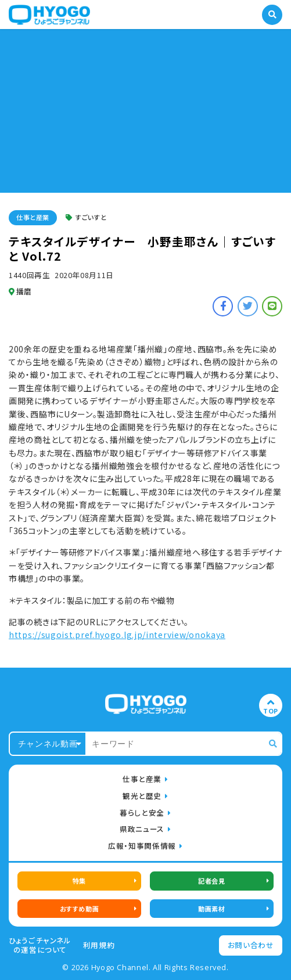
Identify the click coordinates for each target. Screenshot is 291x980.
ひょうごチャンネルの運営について (40, 945)
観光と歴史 (142, 796)
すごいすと (86, 217)
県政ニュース (142, 829)
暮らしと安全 (142, 813)
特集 (79, 881)
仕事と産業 (33, 217)
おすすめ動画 (79, 909)
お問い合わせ (251, 945)
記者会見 (211, 881)
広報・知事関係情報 (142, 846)
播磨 (20, 291)
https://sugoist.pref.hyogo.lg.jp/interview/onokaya (117, 635)
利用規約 (99, 945)
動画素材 (211, 909)
